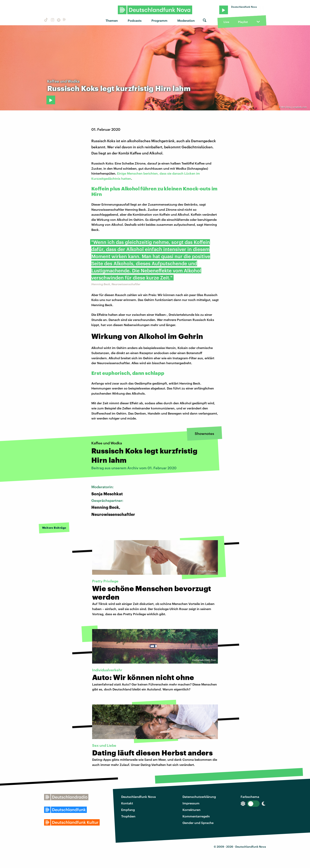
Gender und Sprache (198, 823)
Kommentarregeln (196, 816)
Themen (112, 20)
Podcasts (135, 20)
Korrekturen (191, 810)
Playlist (243, 22)
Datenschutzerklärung (199, 797)
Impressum (191, 803)
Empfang (128, 810)
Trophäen (128, 816)
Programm (159, 20)
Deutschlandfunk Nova (138, 797)
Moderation (186, 20)
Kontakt (127, 803)
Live (226, 22)
